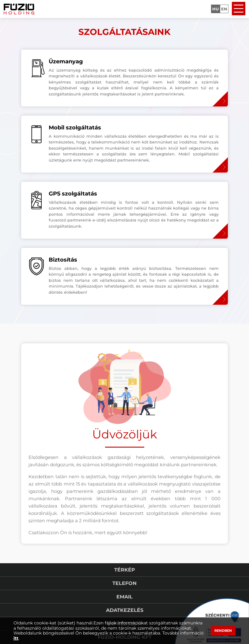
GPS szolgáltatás (73, 194)
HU (215, 9)
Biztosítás (63, 260)
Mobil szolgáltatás (75, 128)
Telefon (124, 583)
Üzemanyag (66, 61)
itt (16, 638)
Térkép (125, 570)
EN (224, 9)
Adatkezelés (125, 610)
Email (124, 597)
